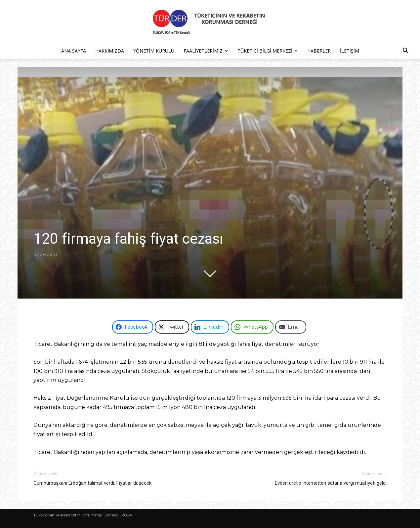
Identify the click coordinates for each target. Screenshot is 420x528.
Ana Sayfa (74, 51)
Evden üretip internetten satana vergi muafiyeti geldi (331, 483)
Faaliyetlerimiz (206, 51)
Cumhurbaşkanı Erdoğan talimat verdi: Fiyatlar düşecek (92, 483)
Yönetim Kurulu (154, 51)
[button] (405, 51)
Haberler (319, 51)
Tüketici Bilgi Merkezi (268, 51)
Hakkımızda (110, 51)
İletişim (350, 51)
